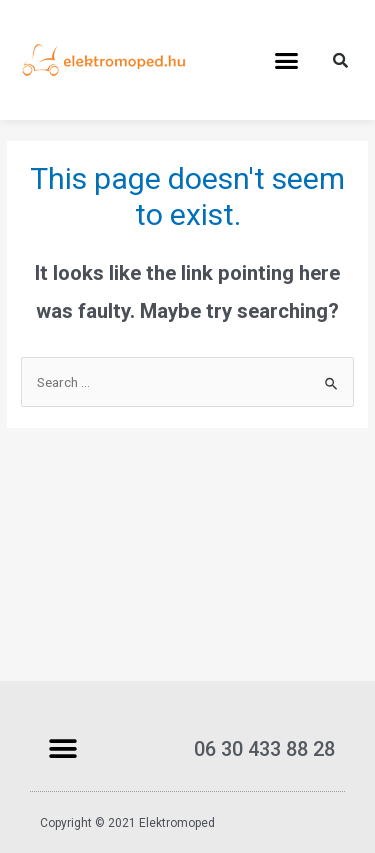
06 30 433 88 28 (264, 749)
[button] (286, 60)
